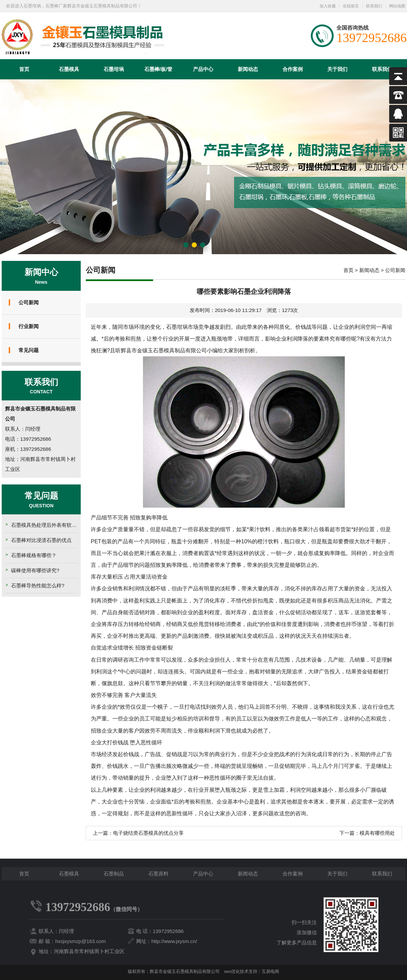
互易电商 (270, 971)
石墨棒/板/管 (158, 69)
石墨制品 (114, 874)
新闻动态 (248, 69)
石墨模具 (69, 69)
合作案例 (293, 69)
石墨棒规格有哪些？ (34, 555)
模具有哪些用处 (377, 833)
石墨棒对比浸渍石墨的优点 (41, 540)
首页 (24, 69)
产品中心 (203, 69)
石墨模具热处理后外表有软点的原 (49, 525)
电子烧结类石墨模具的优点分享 (148, 833)
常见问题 (29, 350)
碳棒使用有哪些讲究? (35, 570)
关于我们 (337, 69)
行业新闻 (29, 326)
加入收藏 (328, 6)
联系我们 (374, 6)
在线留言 (351, 6)
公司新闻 (29, 302)
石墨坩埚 (114, 69)
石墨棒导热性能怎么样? (38, 585)
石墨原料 (158, 874)
